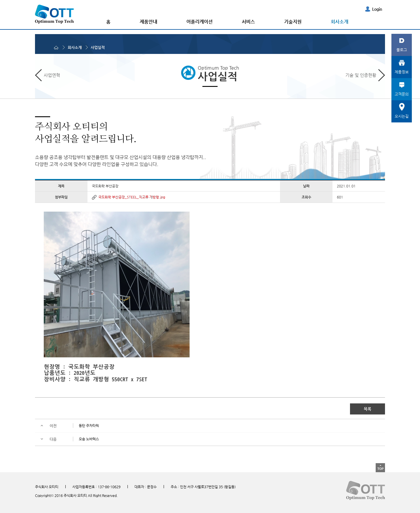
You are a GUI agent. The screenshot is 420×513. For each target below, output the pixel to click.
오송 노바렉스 (89, 439)
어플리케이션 (199, 22)
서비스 (248, 22)
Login (377, 9)
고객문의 (402, 94)
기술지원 (293, 22)
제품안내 (148, 22)
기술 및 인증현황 (361, 75)
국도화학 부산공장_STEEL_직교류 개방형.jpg (132, 197)
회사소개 (339, 22)
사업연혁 (52, 75)
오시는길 (402, 116)
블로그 (402, 50)
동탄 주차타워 (89, 426)
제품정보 (402, 72)
